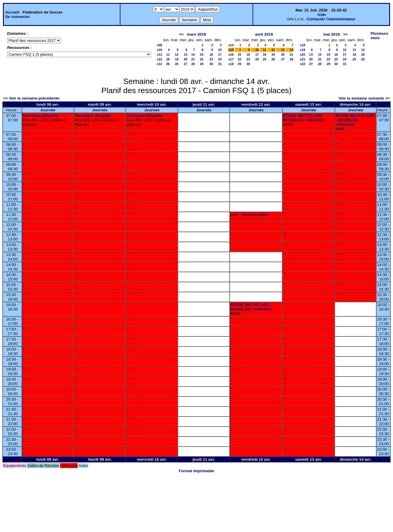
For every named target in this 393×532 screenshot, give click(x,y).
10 (220, 50)
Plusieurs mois (379, 36)
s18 (231, 64)
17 (220, 54)
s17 (231, 59)
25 (168, 64)
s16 (231, 54)
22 (202, 59)
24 (220, 59)
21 (193, 59)
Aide (322, 15)
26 (177, 64)
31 (220, 64)
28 (193, 64)
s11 (160, 54)
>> (346, 34)
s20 (303, 54)
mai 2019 (331, 34)
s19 (303, 50)
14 (193, 54)
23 (211, 59)
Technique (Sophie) (40, 116)
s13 (160, 64)
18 (168, 59)
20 (185, 59)
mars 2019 (196, 34)
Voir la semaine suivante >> (364, 98)
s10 (160, 50)
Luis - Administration (250, 215)
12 (177, 54)
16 (211, 54)
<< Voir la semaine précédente (31, 98)
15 (202, 54)
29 (202, 64)
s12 (160, 59)
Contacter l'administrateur (331, 19)
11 (168, 54)
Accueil (12, 12)
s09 (160, 45)
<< (181, 34)
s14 (231, 45)
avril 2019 (264, 34)
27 (185, 64)
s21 (303, 59)
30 (211, 64)
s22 (303, 64)
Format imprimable (197, 471)
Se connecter (18, 17)
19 (177, 59)
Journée (48, 110)
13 (185, 54)
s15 (231, 50)
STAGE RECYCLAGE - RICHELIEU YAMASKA (304, 118)
